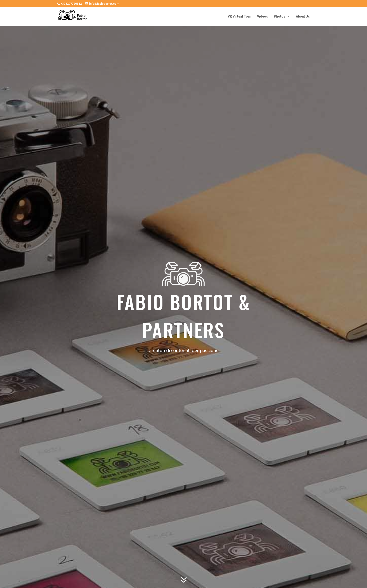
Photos (280, 17)
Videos (262, 17)
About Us (303, 17)
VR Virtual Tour (239, 17)
